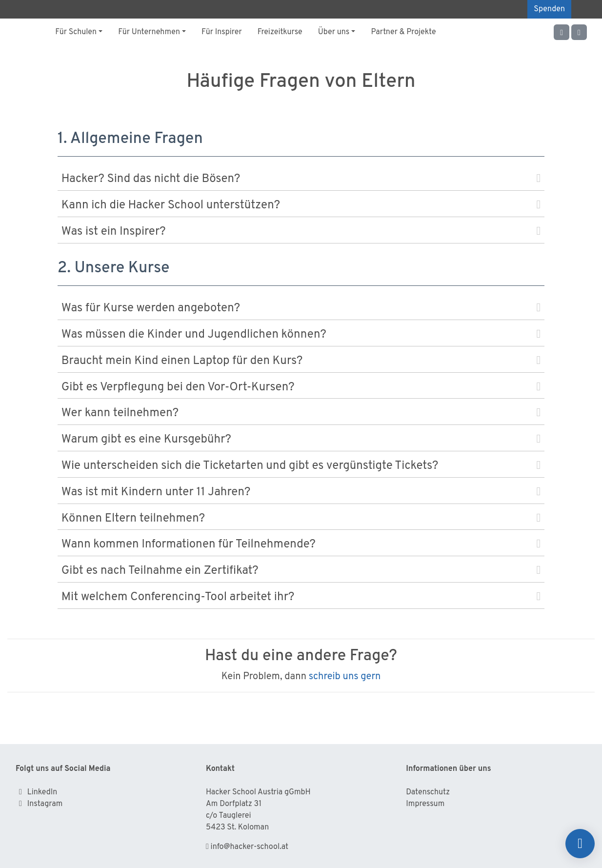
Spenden (549, 9)
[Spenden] (580, 844)
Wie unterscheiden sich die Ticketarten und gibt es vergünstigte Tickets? (301, 466)
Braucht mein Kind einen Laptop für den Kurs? (301, 361)
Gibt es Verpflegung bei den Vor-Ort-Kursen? (301, 387)
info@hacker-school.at (250, 847)
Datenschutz (428, 792)
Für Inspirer (222, 32)
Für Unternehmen (149, 32)
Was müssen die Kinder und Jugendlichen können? (301, 335)
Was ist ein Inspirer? (301, 232)
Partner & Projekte (403, 32)
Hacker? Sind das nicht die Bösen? (301, 179)
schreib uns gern (345, 677)
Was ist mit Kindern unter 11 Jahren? (301, 492)
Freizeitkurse (280, 32)
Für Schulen (76, 32)
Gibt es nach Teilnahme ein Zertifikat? (301, 571)
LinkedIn (42, 792)
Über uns (334, 32)
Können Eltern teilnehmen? (301, 519)
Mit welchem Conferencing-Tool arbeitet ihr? (301, 597)
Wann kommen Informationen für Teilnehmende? (301, 545)
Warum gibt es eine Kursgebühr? (301, 440)
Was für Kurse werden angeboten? (301, 308)
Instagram (45, 804)
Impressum (425, 804)
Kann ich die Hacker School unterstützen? (301, 205)
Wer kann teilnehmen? (301, 413)
